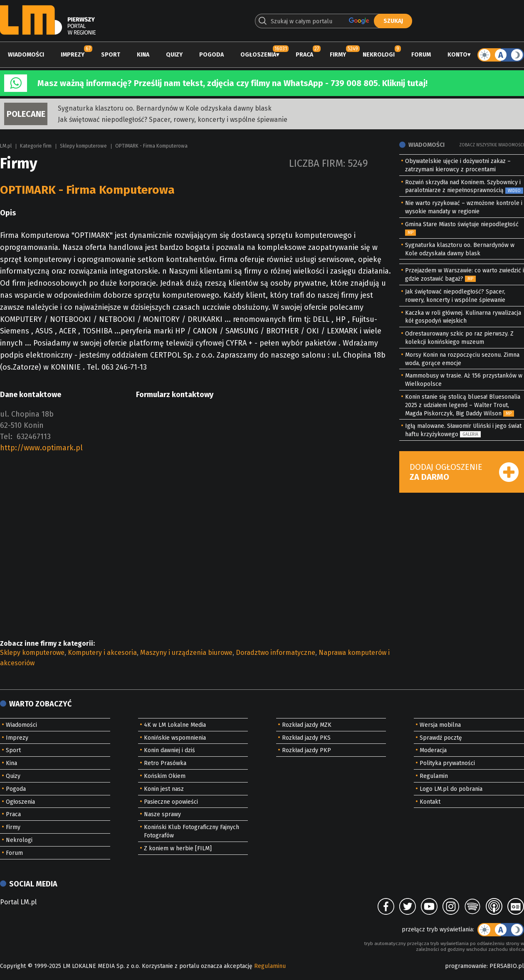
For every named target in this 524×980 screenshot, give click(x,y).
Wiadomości (26, 55)
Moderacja (433, 750)
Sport (111, 55)
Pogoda (211, 55)
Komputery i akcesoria (102, 653)
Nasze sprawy (162, 814)
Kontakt (430, 802)
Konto (457, 55)
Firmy (338, 55)
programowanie (466, 966)
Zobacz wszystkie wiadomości (492, 145)
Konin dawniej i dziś (169, 750)
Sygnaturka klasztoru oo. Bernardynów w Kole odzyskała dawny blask (165, 108)
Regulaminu (270, 966)
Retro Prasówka (165, 763)
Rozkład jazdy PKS (306, 738)
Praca (304, 55)
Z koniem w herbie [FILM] (178, 848)
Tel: (6, 437)
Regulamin (434, 776)
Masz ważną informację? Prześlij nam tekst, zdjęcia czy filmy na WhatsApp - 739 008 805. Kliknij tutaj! (232, 83)
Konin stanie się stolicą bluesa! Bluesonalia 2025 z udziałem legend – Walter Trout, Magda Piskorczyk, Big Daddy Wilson (463, 405)
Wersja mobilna (440, 725)
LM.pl (6, 146)
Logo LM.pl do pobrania (451, 789)
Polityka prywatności (447, 763)
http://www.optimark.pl (41, 448)
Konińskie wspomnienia (175, 738)
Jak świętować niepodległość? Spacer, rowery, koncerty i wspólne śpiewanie (173, 120)
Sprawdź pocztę (441, 738)
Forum (421, 55)
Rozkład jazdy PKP (306, 750)
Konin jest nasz (164, 789)
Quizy (174, 55)
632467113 (34, 437)
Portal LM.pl (18, 902)
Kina (143, 55)
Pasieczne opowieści (171, 802)
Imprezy (73, 55)
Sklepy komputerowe (83, 146)
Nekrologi (379, 55)
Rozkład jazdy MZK (307, 725)
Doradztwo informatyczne (276, 653)
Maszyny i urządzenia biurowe (186, 653)
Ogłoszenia (258, 55)
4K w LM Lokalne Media (175, 725)
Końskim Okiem (165, 776)
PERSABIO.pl (507, 966)
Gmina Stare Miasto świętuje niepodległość (462, 224)
